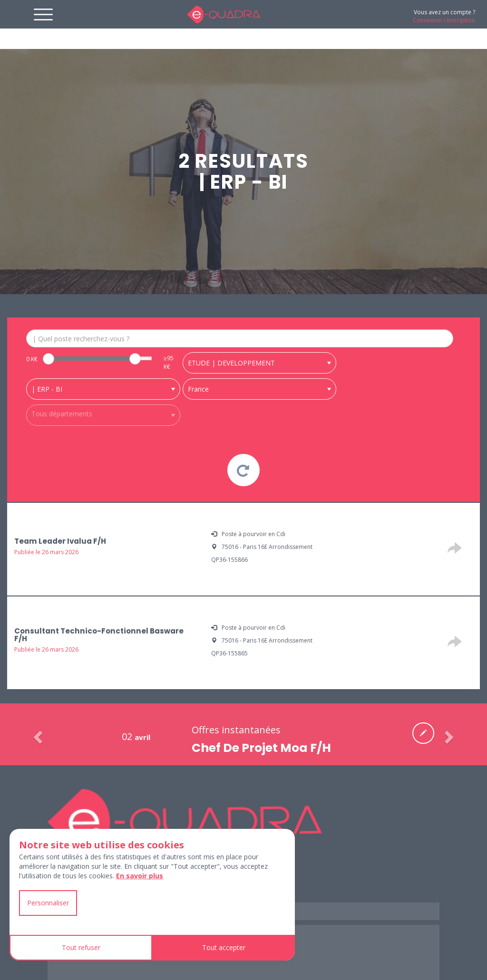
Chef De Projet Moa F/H (261, 759)
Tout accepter (224, 947)
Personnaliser (48, 903)
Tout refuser (81, 947)
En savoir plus (140, 876)
